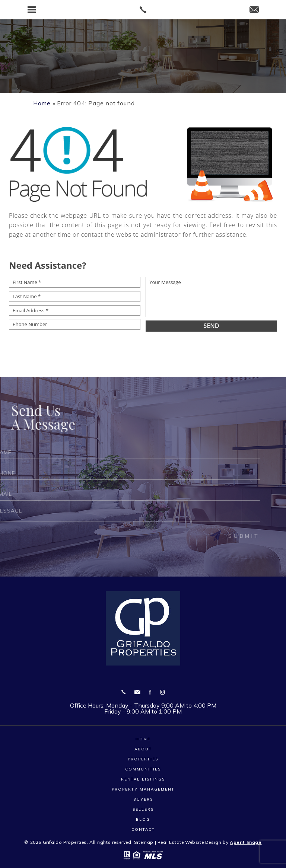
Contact (143, 829)
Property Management (143, 789)
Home (143, 739)
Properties (143, 759)
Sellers (143, 809)
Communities (143, 769)
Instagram (162, 692)
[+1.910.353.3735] (123, 692)
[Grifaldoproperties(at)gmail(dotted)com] (254, 10)
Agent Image (246, 842)
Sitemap (144, 842)
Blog (143, 819)
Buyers (143, 799)
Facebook (150, 692)
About (143, 749)
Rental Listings (143, 779)
